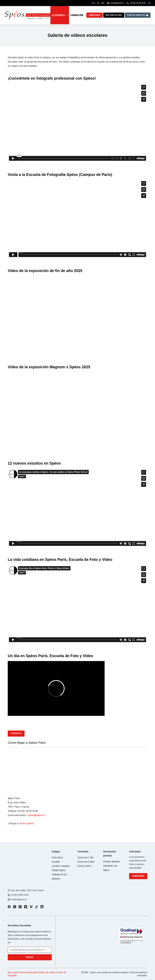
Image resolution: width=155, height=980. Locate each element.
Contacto (16, 733)
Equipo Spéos (59, 870)
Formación (79, 15)
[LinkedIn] (42, 907)
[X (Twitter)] (20, 907)
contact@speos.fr (117, 3)
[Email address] (30, 950)
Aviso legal (12, 972)
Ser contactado (114, 15)
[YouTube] (26, 907)
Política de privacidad (28, 972)
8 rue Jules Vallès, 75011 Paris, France (27, 890)
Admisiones (95, 15)
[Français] (98, 3)
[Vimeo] (31, 907)
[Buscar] (149, 3)
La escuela (60, 15)
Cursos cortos (84, 866)
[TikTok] (36, 907)
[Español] (103, 3)
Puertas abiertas (138, 15)
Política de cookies (47, 972)
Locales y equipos (61, 866)
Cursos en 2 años (86, 862)
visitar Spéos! (26, 823)
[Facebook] (9, 907)
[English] (93, 3)
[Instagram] (15, 907)
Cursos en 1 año (86, 857)
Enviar (30, 957)
